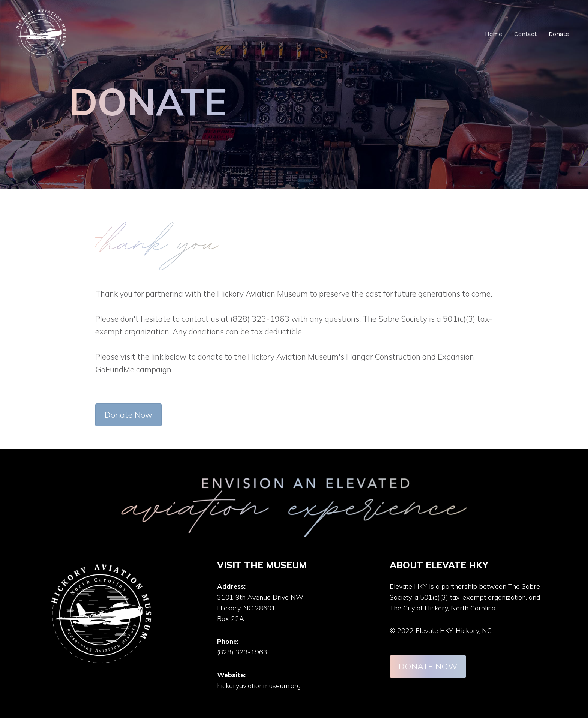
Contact (525, 34)
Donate (559, 34)
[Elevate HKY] (41, 34)
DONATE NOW (428, 666)
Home (493, 34)
